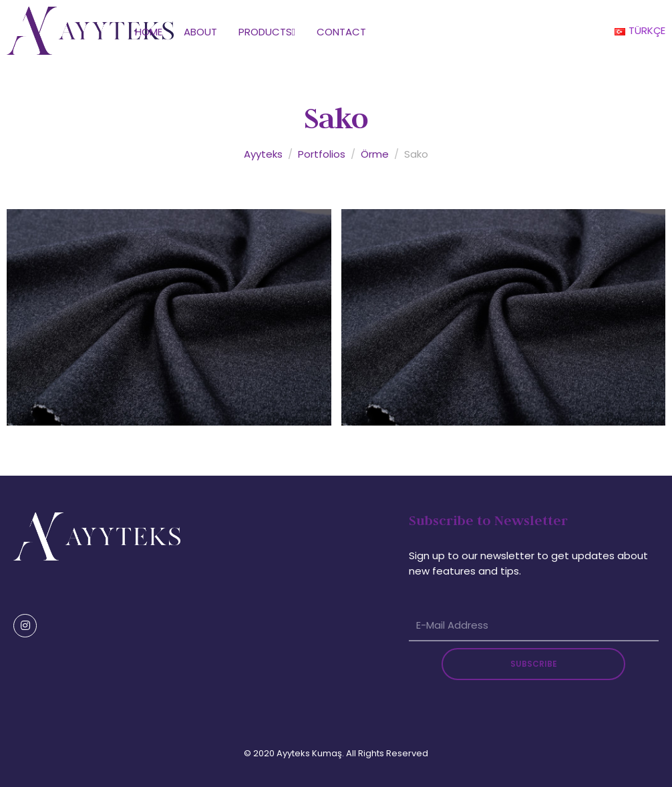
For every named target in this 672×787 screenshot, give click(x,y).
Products (267, 32)
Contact (341, 32)
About (200, 32)
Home (149, 32)
